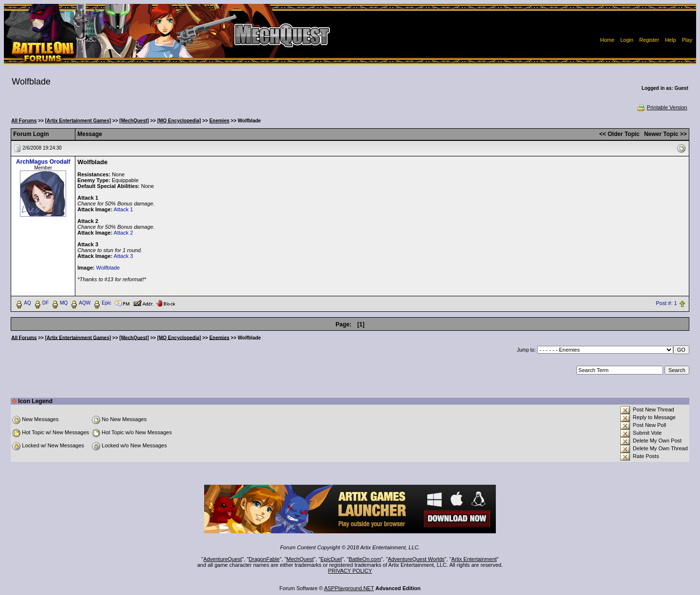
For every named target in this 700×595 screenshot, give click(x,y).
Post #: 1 (666, 303)
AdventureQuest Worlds (416, 559)
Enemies (219, 121)
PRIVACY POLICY (350, 571)
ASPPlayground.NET (349, 588)
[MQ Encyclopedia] (179, 121)
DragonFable (264, 559)
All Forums (24, 121)
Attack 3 (123, 256)
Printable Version (662, 107)
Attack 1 (123, 209)
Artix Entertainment (474, 559)
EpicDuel (331, 559)
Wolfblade (108, 268)
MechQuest (300, 559)
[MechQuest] (134, 121)
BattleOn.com (365, 559)
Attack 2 (123, 233)
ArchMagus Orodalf (43, 162)
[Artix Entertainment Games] (78, 121)
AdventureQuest (223, 559)
